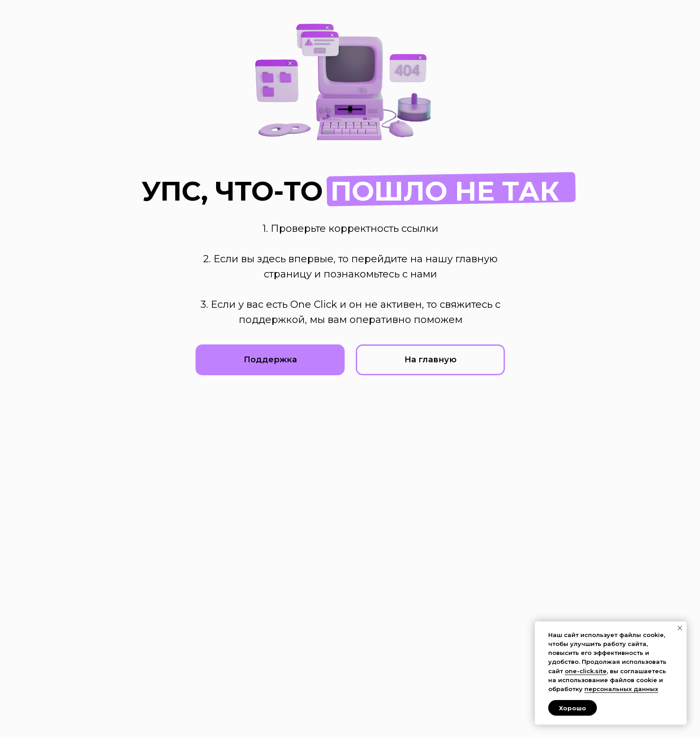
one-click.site (586, 671)
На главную (431, 360)
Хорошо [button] (573, 708)
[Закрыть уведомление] (680, 628)
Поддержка (270, 360)
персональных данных (621, 689)
